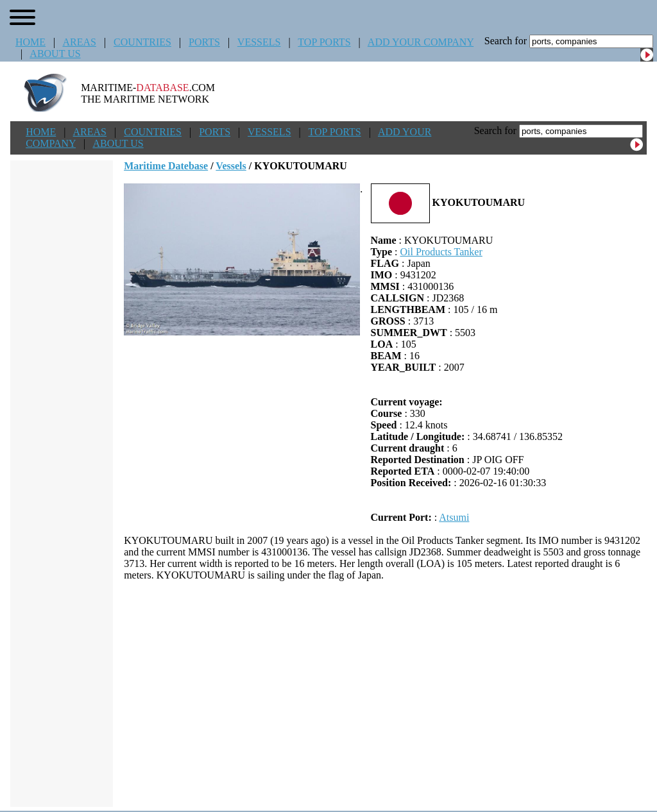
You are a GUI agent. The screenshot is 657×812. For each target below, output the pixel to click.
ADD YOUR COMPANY (421, 42)
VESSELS (259, 42)
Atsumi (454, 517)
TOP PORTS (324, 42)
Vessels (231, 166)
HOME (30, 42)
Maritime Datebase (166, 166)
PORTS (204, 42)
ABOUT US (55, 54)
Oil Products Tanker (441, 252)
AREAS (79, 42)
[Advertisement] (385, 694)
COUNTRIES (142, 42)
